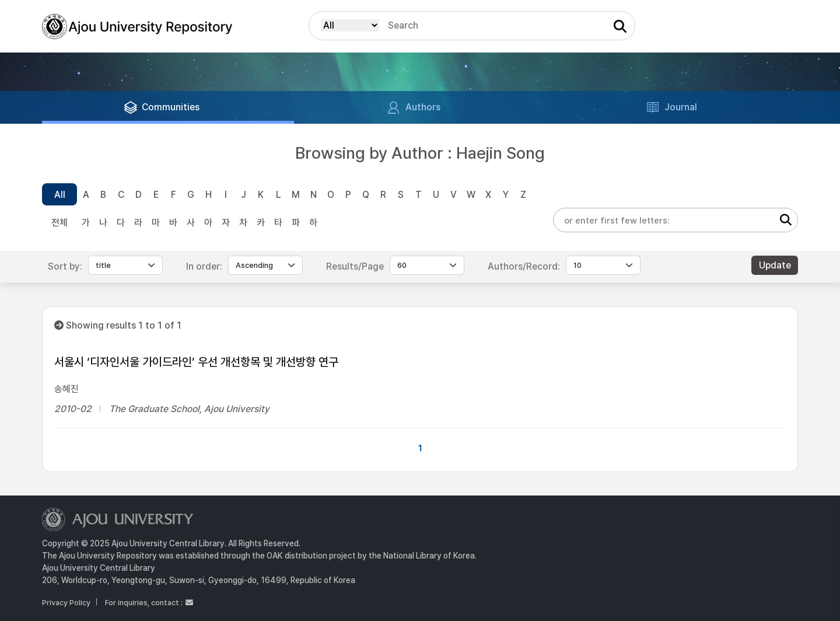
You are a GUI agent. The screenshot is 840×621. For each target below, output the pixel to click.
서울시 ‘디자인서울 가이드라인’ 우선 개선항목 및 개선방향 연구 (196, 362)
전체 (60, 223)
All (60, 195)
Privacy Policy (66, 603)
